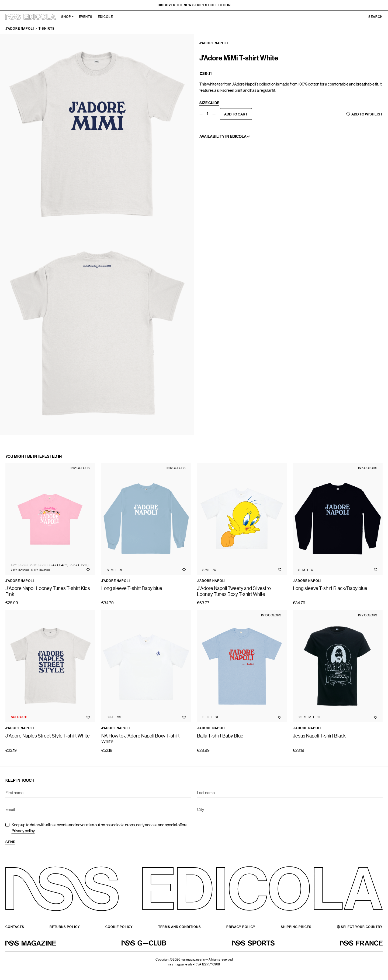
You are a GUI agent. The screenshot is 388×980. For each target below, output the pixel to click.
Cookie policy (119, 927)
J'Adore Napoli (20, 28)
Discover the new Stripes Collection (194, 5)
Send (10, 842)
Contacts (15, 927)
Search (375, 17)
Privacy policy (23, 830)
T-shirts (47, 28)
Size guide (209, 103)
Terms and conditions (180, 927)
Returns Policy (65, 927)
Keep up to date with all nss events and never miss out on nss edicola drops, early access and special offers (99, 828)
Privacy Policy (241, 927)
